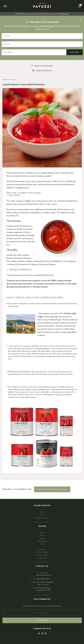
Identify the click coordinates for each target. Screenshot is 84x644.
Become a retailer (42, 552)
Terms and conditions (42, 555)
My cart (42, 512)
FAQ (42, 544)
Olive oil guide (42, 541)
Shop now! (65, 14)
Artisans (42, 538)
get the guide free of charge (52, 489)
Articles (42, 536)
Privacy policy (42, 558)
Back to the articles (42, 66)
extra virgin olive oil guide (44, 26)
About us (42, 533)
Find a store (42, 549)
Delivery (42, 515)
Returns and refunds (42, 518)
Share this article (42, 71)
